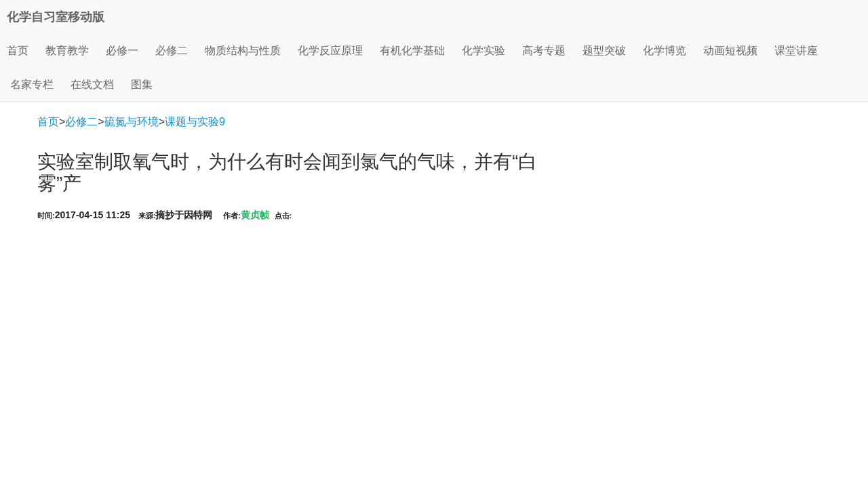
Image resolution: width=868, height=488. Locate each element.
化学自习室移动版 (56, 17)
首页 (18, 50)
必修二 (81, 122)
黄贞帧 (255, 215)
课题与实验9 (195, 122)
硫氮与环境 (132, 122)
